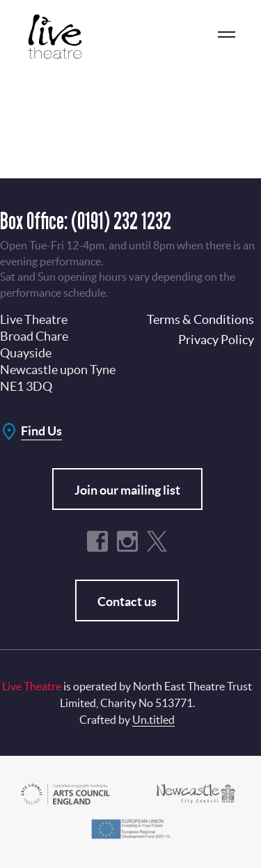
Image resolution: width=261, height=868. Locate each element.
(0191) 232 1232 (121, 220)
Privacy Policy (216, 340)
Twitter (157, 541)
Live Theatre (63, 37)
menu (226, 35)
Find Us (41, 431)
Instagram (127, 541)
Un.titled (153, 720)
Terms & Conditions (200, 319)
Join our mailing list (127, 490)
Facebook (97, 541)
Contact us (127, 602)
